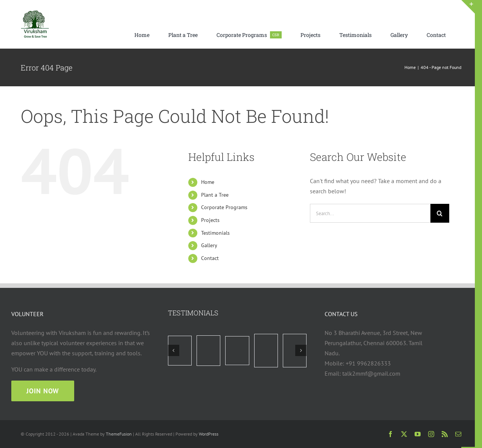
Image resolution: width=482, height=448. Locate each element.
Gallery (209, 245)
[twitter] (404, 434)
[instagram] (431, 434)
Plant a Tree (215, 195)
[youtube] (418, 434)
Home (208, 182)
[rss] (445, 434)
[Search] (440, 213)
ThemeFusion (119, 434)
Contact (210, 258)
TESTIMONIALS (193, 313)
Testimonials (215, 233)
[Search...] (370, 213)
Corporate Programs (224, 207)
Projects (210, 220)
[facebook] (390, 434)
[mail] (458, 434)
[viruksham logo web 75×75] (35, 13)
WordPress (209, 434)
